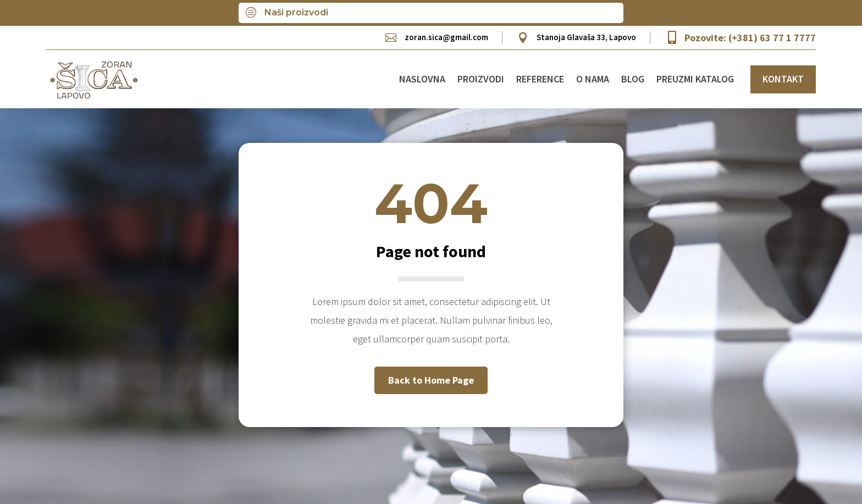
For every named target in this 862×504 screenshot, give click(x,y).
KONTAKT (783, 79)
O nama (593, 79)
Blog (633, 79)
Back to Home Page (431, 380)
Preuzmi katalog (695, 79)
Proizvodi (481, 79)
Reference (540, 79)
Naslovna (422, 79)
